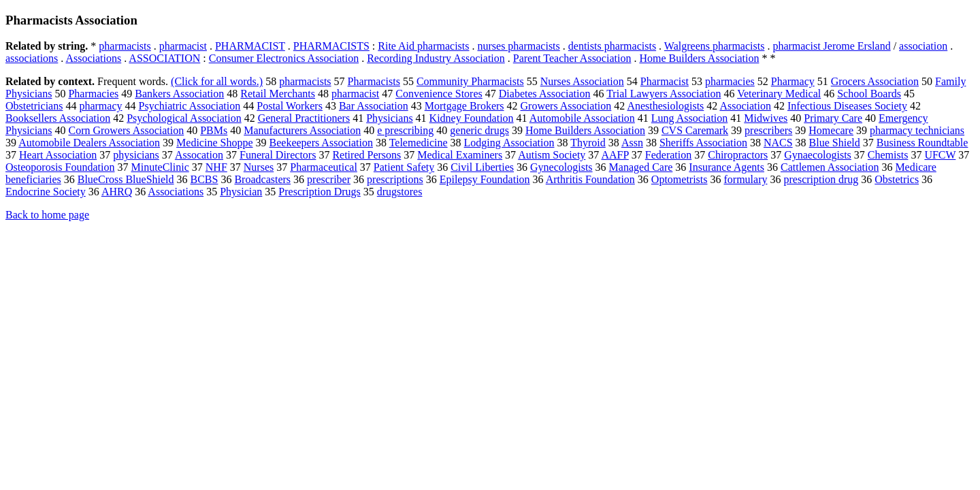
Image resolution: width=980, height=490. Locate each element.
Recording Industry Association (436, 58)
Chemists (888, 155)
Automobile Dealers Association (89, 143)
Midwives (766, 118)
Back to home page (47, 215)
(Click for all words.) (217, 81)
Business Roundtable (922, 143)
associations (32, 58)
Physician (241, 192)
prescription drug (821, 179)
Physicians (389, 118)
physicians (136, 155)
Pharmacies (93, 94)
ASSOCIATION (164, 58)
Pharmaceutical (324, 167)
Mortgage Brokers (464, 106)
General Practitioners (304, 118)
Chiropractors (738, 155)
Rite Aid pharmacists (423, 46)
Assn (632, 143)
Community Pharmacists (470, 81)
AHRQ (117, 192)
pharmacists (125, 46)
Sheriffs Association (703, 143)
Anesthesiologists (665, 106)
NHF (216, 167)
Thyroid (588, 143)
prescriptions (395, 179)
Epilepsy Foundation (485, 179)
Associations (93, 58)
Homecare (831, 130)
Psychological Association (184, 118)
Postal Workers (290, 106)
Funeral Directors (278, 155)
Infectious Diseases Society (847, 106)
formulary (746, 179)
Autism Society (552, 155)
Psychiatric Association (190, 106)
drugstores (400, 192)
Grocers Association (875, 81)
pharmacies (730, 81)
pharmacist (183, 46)
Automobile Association (582, 118)
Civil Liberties (482, 167)
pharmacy (100, 106)
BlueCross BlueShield (126, 179)
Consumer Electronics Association (284, 58)
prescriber (329, 179)
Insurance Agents (726, 167)
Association (745, 106)
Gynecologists (561, 167)
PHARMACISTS (331, 46)
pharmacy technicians (917, 130)
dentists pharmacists (612, 46)
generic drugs (479, 130)
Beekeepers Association (321, 143)
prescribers (768, 130)
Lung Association (689, 118)
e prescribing (405, 130)
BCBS (205, 179)
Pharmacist (665, 81)
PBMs (214, 130)
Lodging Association (509, 143)
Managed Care (641, 167)
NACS (778, 143)
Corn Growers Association (126, 130)
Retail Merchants (278, 94)
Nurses (259, 167)
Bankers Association (179, 94)
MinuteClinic (160, 167)
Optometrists (680, 179)
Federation (668, 155)
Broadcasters (262, 179)
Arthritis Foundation (590, 179)
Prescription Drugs (319, 192)
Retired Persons (366, 155)
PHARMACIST (250, 46)
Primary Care (833, 118)
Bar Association (374, 106)
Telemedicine (419, 143)
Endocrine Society (46, 192)
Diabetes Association (545, 94)
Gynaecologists (818, 155)
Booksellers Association (58, 118)
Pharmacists (374, 81)
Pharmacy (793, 81)
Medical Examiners (460, 155)
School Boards (869, 94)
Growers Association (566, 106)
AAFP (615, 155)
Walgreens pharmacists (715, 46)
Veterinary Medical (779, 94)
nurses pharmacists (518, 46)
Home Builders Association (699, 58)
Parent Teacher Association (572, 58)
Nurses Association (582, 81)
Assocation (199, 155)
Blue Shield (835, 143)
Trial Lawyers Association (664, 94)
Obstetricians (34, 106)
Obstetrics (897, 179)
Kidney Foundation (472, 118)
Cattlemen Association (830, 167)
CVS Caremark (695, 130)
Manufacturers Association (302, 130)
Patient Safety (404, 167)
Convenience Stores (439, 94)
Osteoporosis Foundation (60, 167)
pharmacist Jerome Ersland (831, 46)
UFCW (940, 155)
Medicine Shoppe (214, 143)
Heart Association (58, 155)
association (923, 46)
